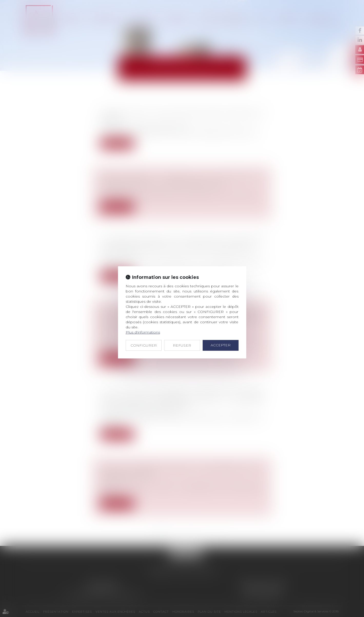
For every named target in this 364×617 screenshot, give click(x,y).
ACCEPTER (221, 345)
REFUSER (182, 345)
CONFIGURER (144, 345)
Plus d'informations (143, 332)
